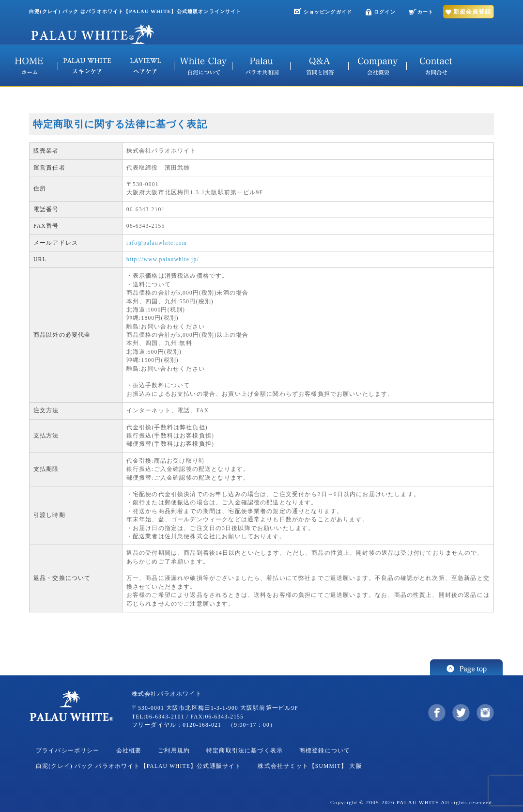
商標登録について (325, 751)
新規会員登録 (472, 12)
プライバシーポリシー (68, 751)
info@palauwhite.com (157, 243)
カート (425, 12)
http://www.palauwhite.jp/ (163, 259)
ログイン (385, 12)
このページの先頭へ (466, 667)
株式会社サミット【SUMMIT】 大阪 (310, 766)
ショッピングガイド (328, 12)
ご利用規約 (174, 751)
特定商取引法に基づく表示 (245, 751)
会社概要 (129, 751)
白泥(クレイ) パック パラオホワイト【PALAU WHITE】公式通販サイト (138, 766)
